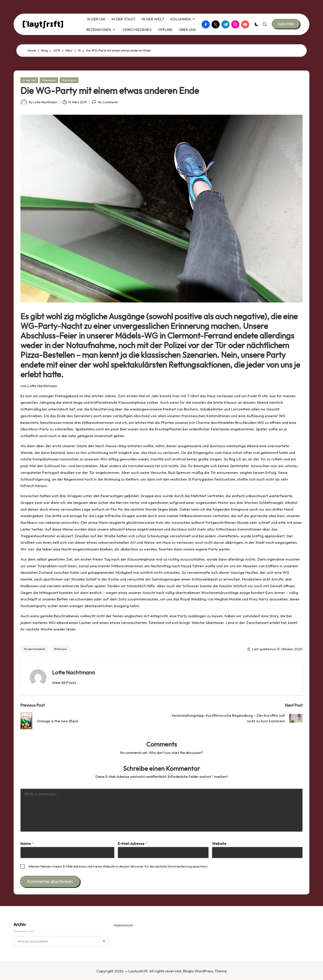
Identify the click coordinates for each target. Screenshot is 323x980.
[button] (286, 24)
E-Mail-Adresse (132, 843)
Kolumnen (49, 80)
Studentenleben (35, 649)
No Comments (105, 102)
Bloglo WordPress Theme (205, 971)
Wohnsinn (69, 80)
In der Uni (29, 80)
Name (27, 843)
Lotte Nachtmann (74, 672)
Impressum (123, 925)
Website (219, 843)
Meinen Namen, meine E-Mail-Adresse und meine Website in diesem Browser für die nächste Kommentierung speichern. (118, 866)
